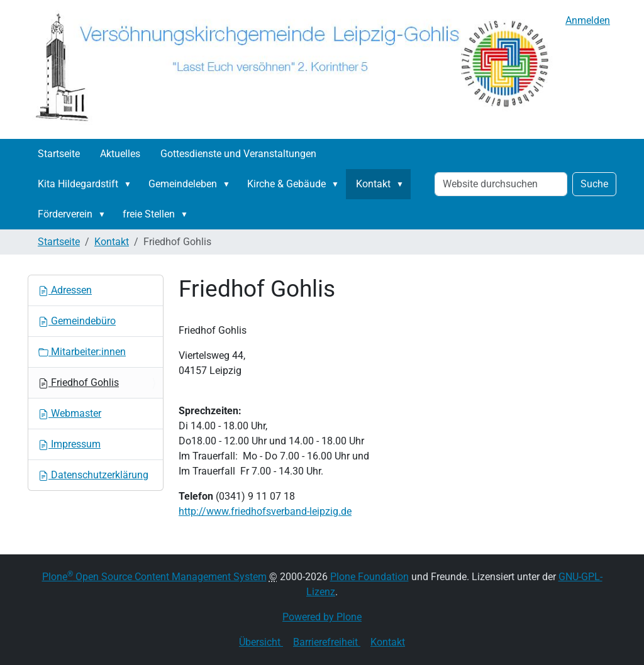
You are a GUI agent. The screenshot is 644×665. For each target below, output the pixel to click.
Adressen (65, 290)
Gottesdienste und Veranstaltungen (238, 154)
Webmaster (70, 413)
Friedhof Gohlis (79, 382)
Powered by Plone (322, 617)
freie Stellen (149, 214)
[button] (130, 184)
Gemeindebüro (77, 321)
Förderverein (65, 214)
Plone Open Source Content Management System (154, 577)
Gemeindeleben (183, 184)
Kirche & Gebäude (286, 184)
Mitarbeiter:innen (82, 352)
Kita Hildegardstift (78, 184)
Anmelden (588, 20)
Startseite (59, 154)
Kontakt (373, 184)
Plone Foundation (369, 577)
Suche (594, 184)
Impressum (69, 444)
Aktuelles (120, 154)
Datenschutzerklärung (93, 475)
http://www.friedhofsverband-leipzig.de (265, 511)
